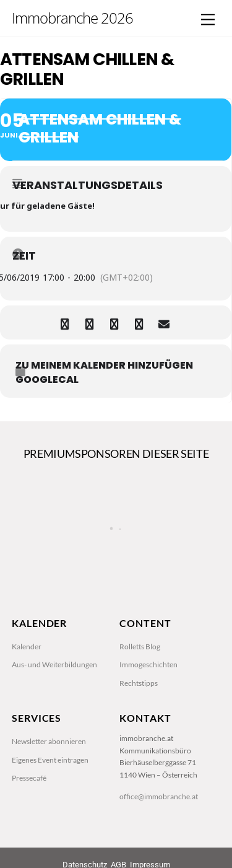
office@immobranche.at (159, 796)
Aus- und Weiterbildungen (54, 664)
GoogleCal (47, 380)
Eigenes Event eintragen (50, 760)
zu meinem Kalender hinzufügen (104, 366)
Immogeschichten (148, 664)
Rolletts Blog (140, 647)
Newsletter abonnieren (49, 741)
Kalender (27, 647)
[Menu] (208, 20)
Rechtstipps (139, 683)
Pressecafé (29, 778)
